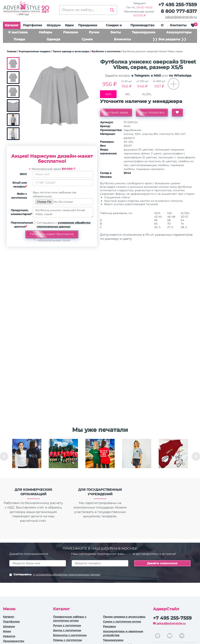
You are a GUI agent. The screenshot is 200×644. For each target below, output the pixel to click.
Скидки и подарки (114, 26)
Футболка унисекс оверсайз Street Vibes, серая (63, 212)
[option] (27, 456)
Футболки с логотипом (106, 51)
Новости (9, 636)
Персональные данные (20, 225)
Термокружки (143, 32)
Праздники (88, 25)
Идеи (69, 25)
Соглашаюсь (55, 575)
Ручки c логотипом (67, 625)
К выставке (18, 32)
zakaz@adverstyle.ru (181, 17)
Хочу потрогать (152, 112)
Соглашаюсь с (64, 225)
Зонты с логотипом (67, 630)
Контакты (178, 25)
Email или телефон (20, 185)
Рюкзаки (71, 32)
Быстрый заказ (116, 112)
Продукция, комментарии (20, 212)
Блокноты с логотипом (70, 635)
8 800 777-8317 (179, 11)
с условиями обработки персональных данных (67, 574)
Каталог (12, 26)
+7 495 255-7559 (178, 5)
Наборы (46, 32)
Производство (142, 25)
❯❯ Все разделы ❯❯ (169, 39)
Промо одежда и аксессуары (71, 51)
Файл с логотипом (19, 196)
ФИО (23, 174)
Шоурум (54, 25)
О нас (162, 26)
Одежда (53, 39)
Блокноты (123, 39)
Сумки (87, 39)
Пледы (19, 39)
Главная (12, 51)
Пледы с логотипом (67, 640)
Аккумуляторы (179, 32)
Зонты (116, 32)
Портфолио (32, 25)
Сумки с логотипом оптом (122, 622)
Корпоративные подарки (35, 51)
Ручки (94, 32)
